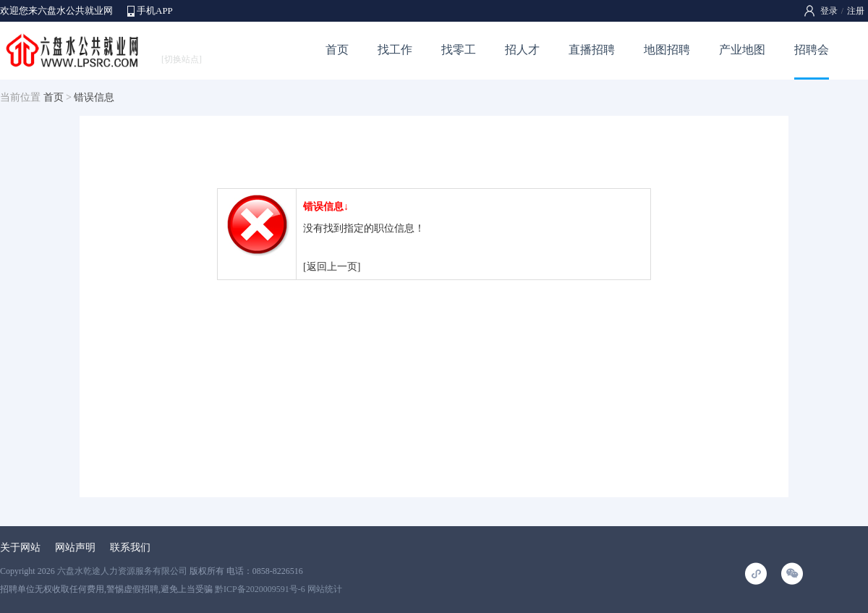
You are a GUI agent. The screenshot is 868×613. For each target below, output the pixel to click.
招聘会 (812, 50)
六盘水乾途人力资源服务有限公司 (122, 571)
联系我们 (130, 548)
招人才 (522, 50)
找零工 (459, 50)
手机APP (155, 10)
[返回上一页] (332, 267)
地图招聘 (667, 50)
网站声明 (75, 548)
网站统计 (325, 589)
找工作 (395, 50)
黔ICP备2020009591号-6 (260, 589)
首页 (337, 50)
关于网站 (20, 548)
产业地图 (742, 50)
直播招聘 (592, 50)
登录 (829, 11)
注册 (856, 11)
